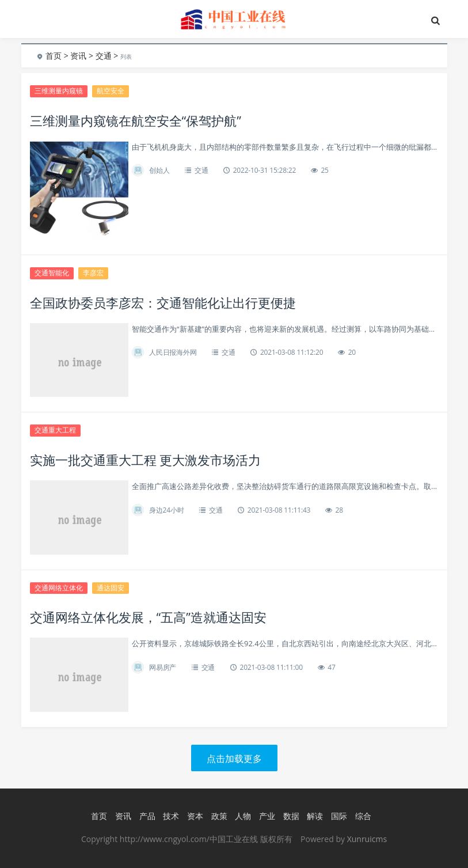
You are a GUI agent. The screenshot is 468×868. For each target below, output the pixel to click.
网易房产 (163, 667)
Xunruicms (367, 839)
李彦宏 (93, 273)
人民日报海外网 (173, 352)
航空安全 (111, 91)
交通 (104, 56)
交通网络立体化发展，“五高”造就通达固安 (148, 617)
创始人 (159, 170)
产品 (147, 816)
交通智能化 (52, 273)
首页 (54, 56)
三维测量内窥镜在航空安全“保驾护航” (136, 120)
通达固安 (111, 588)
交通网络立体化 (59, 588)
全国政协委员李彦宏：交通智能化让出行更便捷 (163, 302)
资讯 (78, 56)
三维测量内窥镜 (59, 91)
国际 (339, 816)
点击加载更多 (234, 759)
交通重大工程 (55, 430)
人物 (243, 816)
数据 (291, 816)
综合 (363, 816)
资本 (195, 816)
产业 (267, 816)
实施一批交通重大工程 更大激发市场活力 (146, 460)
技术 (171, 816)
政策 (219, 816)
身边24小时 (167, 510)
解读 (315, 816)
